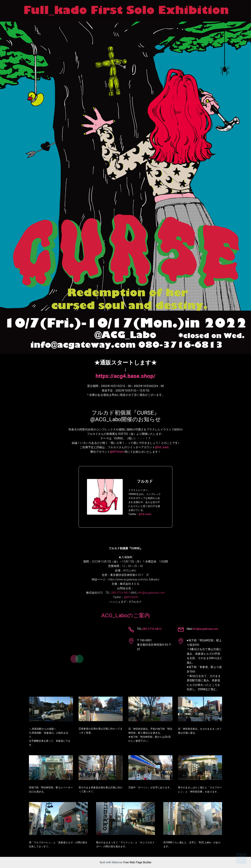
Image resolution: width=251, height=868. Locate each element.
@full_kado (162, 447)
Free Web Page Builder (137, 862)
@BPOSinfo (117, 452)
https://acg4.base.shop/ (125, 376)
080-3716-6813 (121, 593)
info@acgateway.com (151, 593)
